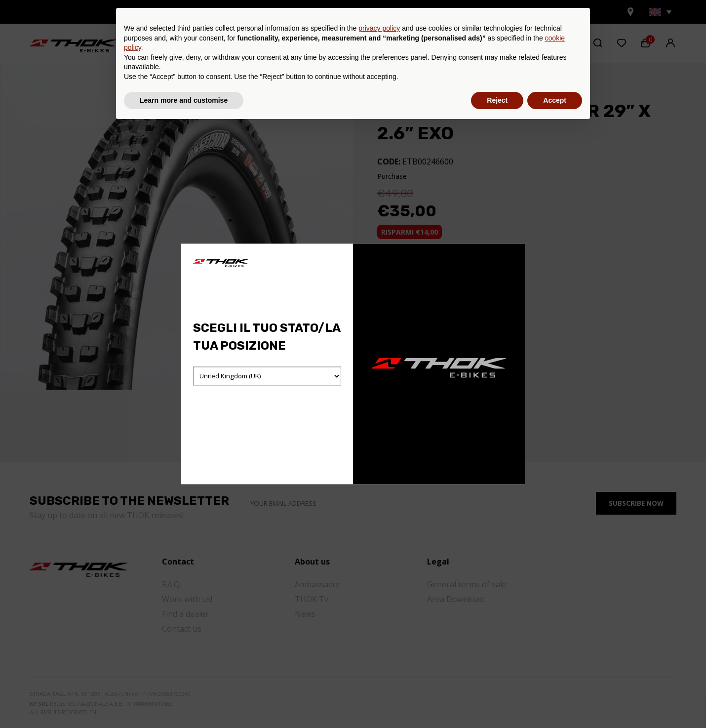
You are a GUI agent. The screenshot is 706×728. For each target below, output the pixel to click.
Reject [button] (497, 701)
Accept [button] (555, 701)
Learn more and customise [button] (184, 701)
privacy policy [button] (379, 629)
